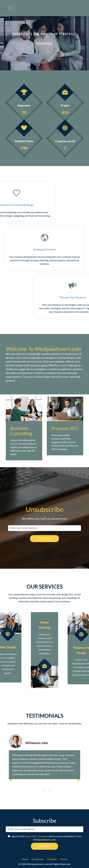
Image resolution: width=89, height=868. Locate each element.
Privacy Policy (31, 836)
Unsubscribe (38, 859)
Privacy (64, 859)
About (25, 859)
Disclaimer (43, 836)
